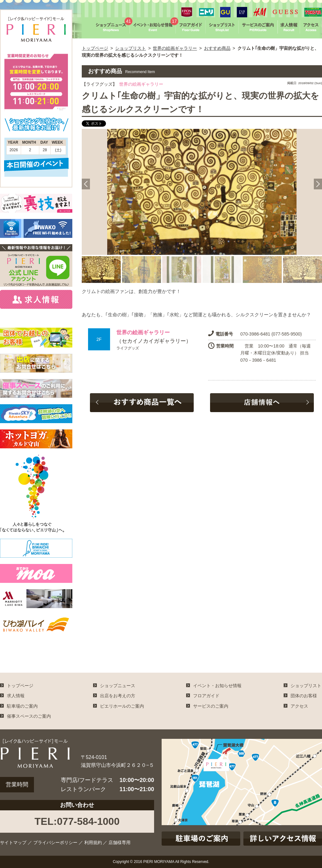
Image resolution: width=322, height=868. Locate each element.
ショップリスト (130, 48)
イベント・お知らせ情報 (217, 686)
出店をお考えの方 (118, 696)
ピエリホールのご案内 (122, 706)
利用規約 (93, 842)
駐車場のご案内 (22, 706)
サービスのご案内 (211, 706)
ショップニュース (118, 686)
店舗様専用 (119, 842)
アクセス (299, 706)
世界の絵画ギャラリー (175, 48)
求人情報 (16, 696)
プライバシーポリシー (55, 842)
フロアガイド (206, 696)
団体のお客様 (304, 696)
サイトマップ (13, 842)
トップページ (95, 48)
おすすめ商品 (217, 48)
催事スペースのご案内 (29, 716)
